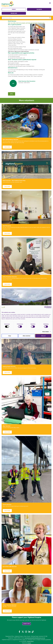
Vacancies (39, 9)
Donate (14, 9)
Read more (7, 147)
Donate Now (27, 624)
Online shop (14, 13)
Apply (12, 94)
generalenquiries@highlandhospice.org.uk (35, 638)
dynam (29, 643)
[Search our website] (26, 18)
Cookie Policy (30, 641)
